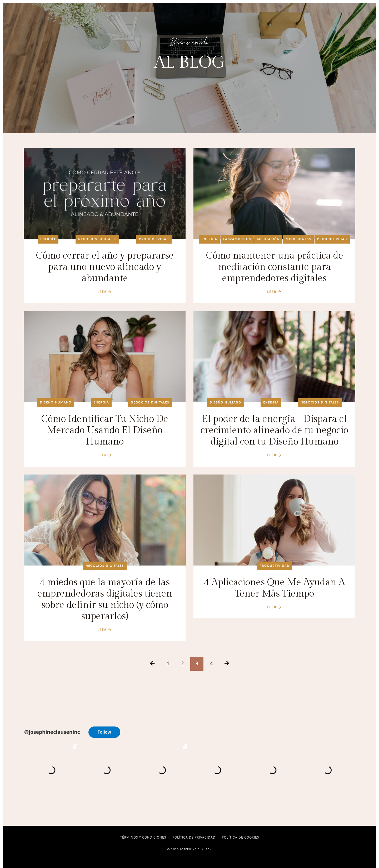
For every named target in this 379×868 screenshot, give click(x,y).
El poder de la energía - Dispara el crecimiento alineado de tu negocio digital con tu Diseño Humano (274, 430)
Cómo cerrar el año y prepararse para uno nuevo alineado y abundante (105, 267)
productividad (154, 239)
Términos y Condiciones (143, 838)
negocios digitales (97, 239)
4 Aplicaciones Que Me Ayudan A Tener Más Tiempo (275, 588)
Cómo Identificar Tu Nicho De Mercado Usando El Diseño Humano (105, 430)
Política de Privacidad (194, 838)
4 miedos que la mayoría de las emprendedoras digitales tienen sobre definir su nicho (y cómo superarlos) (105, 599)
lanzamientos (237, 239)
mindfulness (298, 239)
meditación (268, 239)
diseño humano (56, 403)
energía (48, 239)
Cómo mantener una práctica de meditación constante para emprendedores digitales (275, 267)
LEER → (105, 292)
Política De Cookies (240, 838)
